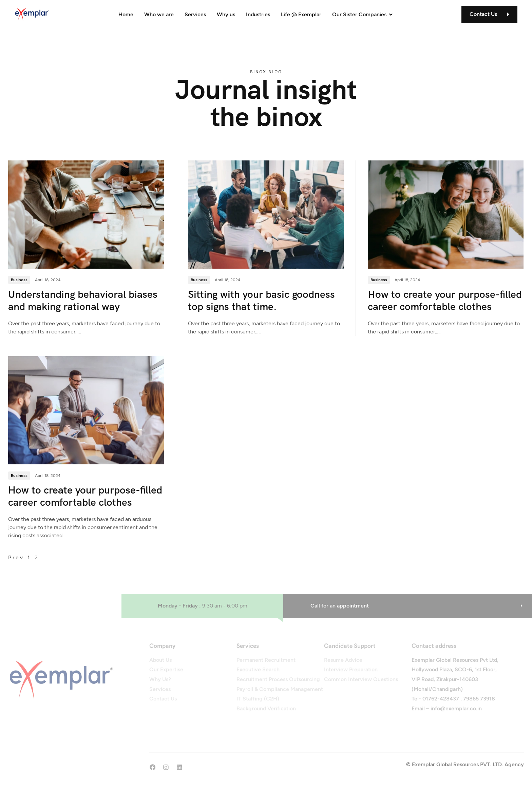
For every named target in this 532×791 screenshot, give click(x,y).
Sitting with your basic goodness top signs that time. (261, 301)
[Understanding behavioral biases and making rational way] (86, 214)
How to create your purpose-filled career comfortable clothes (445, 301)
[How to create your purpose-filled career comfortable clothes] (446, 214)
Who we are (159, 14)
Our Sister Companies (363, 14)
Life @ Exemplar (301, 14)
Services (195, 14)
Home (126, 14)
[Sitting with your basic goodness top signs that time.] (266, 214)
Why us (226, 14)
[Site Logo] (33, 14)
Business (19, 280)
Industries (258, 14)
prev (16, 558)
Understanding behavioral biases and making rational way (83, 301)
